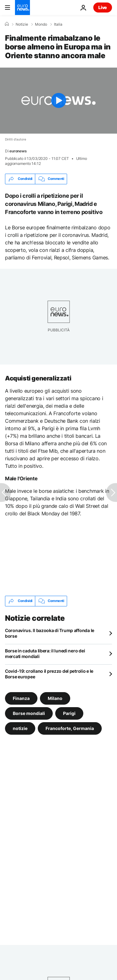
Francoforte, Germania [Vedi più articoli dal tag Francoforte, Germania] (70, 728)
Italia (58, 24)
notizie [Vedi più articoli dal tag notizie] (20, 728)
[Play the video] (58, 101)
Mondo (41, 24)
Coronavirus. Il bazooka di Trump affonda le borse (50, 633)
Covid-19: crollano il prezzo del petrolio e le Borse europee (49, 674)
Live (103, 7)
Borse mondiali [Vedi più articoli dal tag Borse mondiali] (29, 713)
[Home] (7, 24)
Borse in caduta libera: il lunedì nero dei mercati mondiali (45, 653)
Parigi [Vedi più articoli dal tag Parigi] (69, 713)
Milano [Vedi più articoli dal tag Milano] (55, 698)
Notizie (22, 24)
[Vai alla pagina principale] (22, 8)
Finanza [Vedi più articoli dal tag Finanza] (21, 698)
